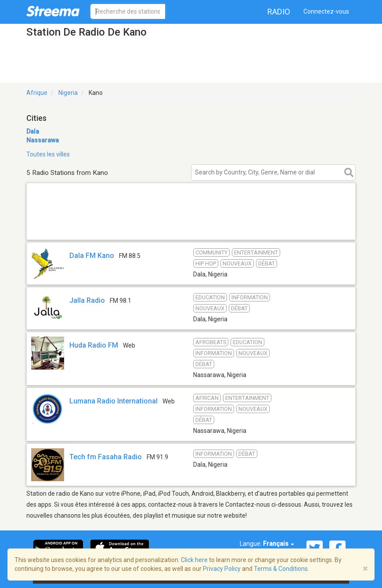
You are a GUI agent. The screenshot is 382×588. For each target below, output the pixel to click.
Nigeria (68, 93)
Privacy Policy (222, 569)
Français (279, 544)
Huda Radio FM (94, 345)
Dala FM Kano (92, 256)
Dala (33, 131)
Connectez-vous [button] (326, 11)
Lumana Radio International (114, 401)
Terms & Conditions (281, 569)
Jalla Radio (87, 300)
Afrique (37, 93)
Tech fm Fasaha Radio (106, 457)
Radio (279, 12)
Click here (194, 560)
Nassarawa (43, 140)
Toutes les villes (48, 154)
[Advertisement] (191, 228)
